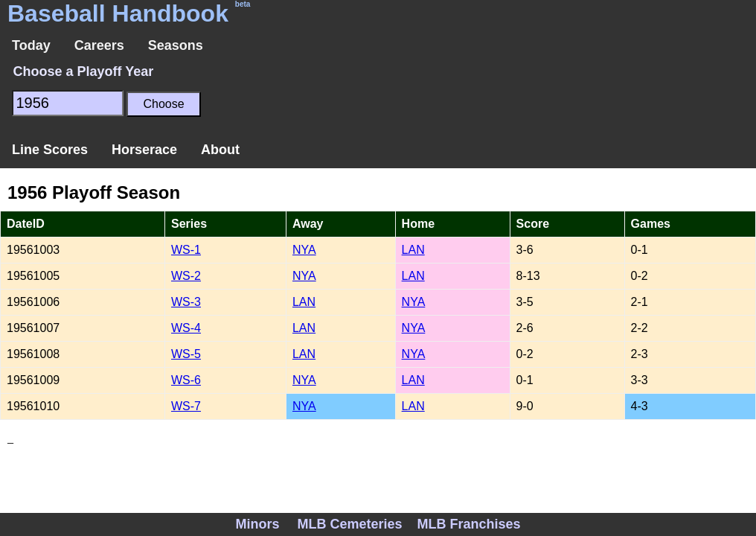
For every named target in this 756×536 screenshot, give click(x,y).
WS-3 (186, 302)
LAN (413, 250)
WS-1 (186, 250)
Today (31, 45)
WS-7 (186, 406)
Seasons (176, 45)
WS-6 (186, 380)
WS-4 (186, 328)
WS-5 (186, 354)
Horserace (144, 150)
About (220, 150)
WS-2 (186, 276)
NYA (304, 250)
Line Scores (50, 150)
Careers (99, 45)
